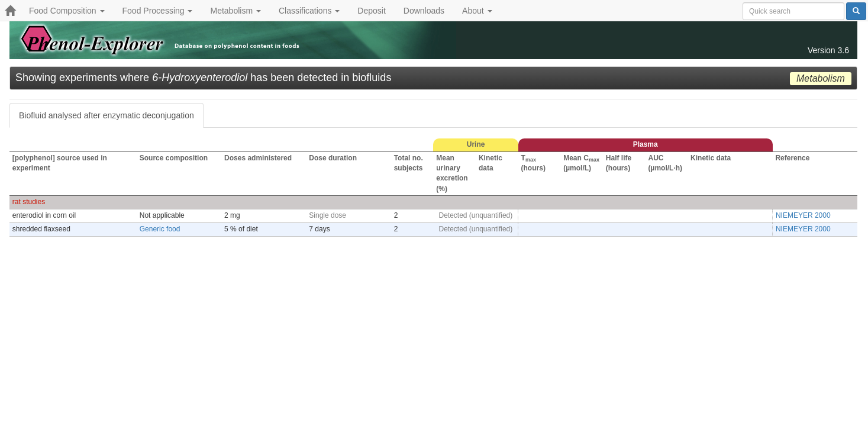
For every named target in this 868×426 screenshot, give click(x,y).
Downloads (424, 11)
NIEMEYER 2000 (803, 215)
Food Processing (158, 11)
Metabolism (235, 11)
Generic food (160, 229)
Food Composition (67, 11)
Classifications (309, 11)
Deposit (371, 11)
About (477, 11)
